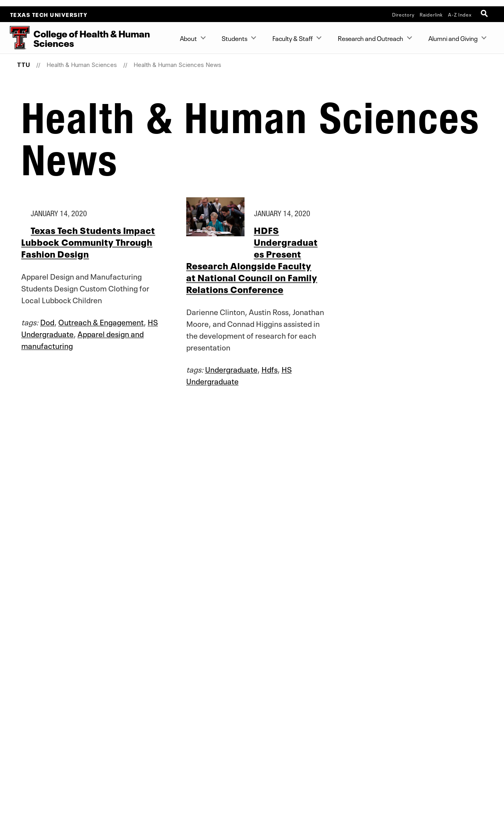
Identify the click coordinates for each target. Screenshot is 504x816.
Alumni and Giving (453, 38)
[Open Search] (485, 14)
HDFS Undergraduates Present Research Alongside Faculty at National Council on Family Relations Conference (252, 260)
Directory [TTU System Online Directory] (403, 14)
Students (234, 38)
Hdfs (270, 369)
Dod (47, 321)
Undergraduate (231, 369)
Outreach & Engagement (101, 321)
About (188, 38)
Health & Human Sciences (82, 65)
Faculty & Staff (293, 38)
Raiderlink (431, 14)
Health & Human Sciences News (177, 65)
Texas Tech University (49, 14)
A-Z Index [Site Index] (460, 14)
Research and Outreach (371, 38)
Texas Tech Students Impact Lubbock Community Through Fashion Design (88, 242)
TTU (23, 65)
